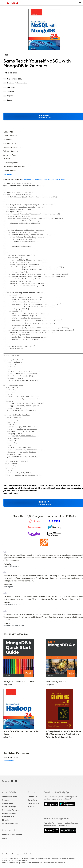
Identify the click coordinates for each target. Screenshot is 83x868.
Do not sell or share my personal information (18, 854)
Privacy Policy (33, 803)
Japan (5, 838)
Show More (8, 174)
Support (32, 792)
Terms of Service (8, 863)
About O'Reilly (9, 792)
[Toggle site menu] (3, 3)
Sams (9, 100)
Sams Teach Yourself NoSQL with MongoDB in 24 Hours (43, 180)
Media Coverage (9, 807)
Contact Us (32, 797)
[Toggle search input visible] (80, 3)
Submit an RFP (8, 817)
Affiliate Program (9, 813)
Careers (5, 800)
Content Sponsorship (11, 823)
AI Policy (31, 807)
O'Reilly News (7, 803)
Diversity (6, 820)
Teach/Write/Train (10, 797)
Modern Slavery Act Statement (54, 863)
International (8, 830)
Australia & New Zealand (12, 835)
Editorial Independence (34, 863)
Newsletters (32, 800)
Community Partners (10, 810)
